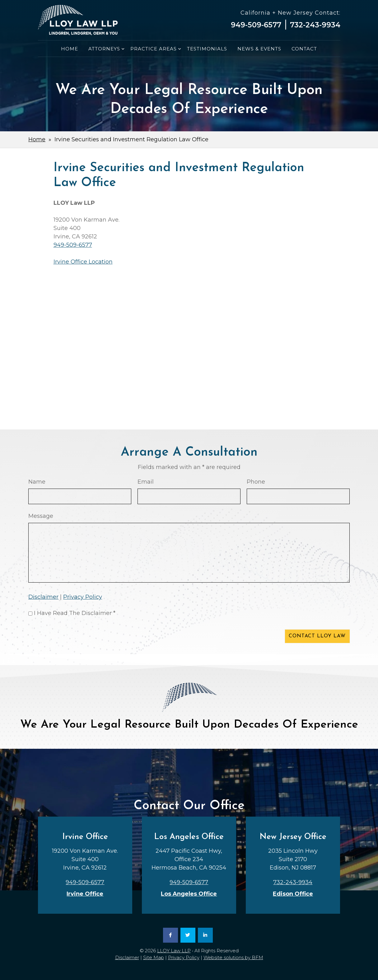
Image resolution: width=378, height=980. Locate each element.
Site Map (154, 957)
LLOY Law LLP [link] (174, 951)
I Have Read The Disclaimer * (75, 613)
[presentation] (76, 637)
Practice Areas (154, 49)
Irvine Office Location (83, 262)
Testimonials (207, 49)
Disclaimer (43, 597)
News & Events (259, 49)
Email (146, 482)
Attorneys (104, 49)
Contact (304, 49)
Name (37, 482)
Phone (256, 482)
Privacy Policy (83, 597)
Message (41, 516)
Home (70, 49)
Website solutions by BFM (233, 957)
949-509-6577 (256, 25)
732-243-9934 (315, 25)
